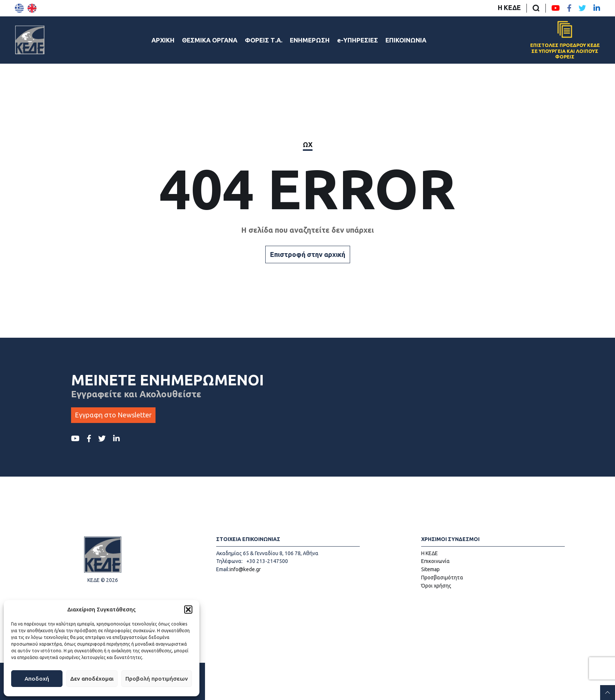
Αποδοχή (37, 679)
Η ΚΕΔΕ (509, 7)
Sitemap (430, 569)
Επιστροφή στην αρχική (308, 254)
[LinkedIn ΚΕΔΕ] (597, 8)
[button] (188, 610)
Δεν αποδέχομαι (92, 679)
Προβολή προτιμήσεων (157, 679)
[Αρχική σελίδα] (30, 40)
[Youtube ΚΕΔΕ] (556, 8)
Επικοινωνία (435, 561)
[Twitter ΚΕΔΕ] (582, 8)
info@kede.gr (245, 569)
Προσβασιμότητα (442, 577)
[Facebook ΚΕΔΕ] (569, 8)
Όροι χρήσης (436, 586)
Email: (223, 569)
